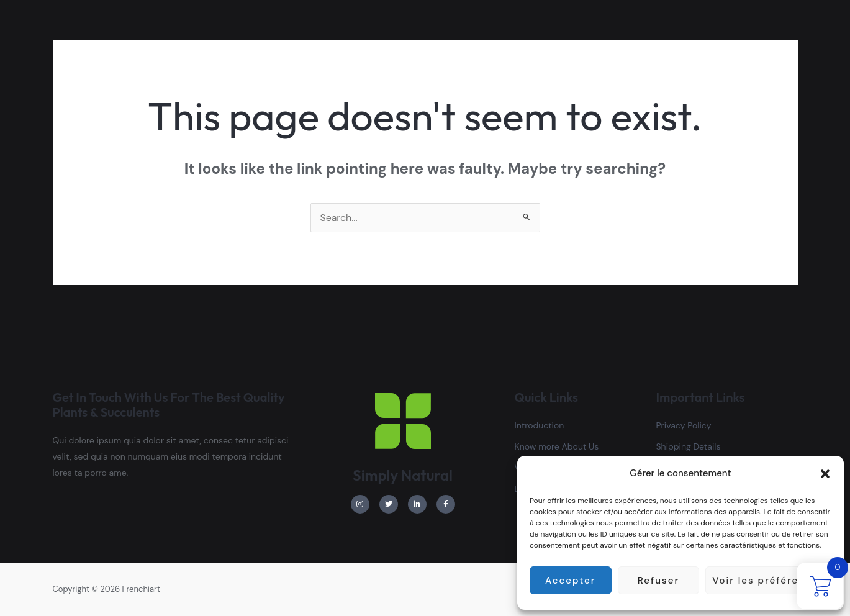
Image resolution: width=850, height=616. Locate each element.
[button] (825, 474)
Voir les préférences (768, 581)
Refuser (658, 581)
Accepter (570, 581)
